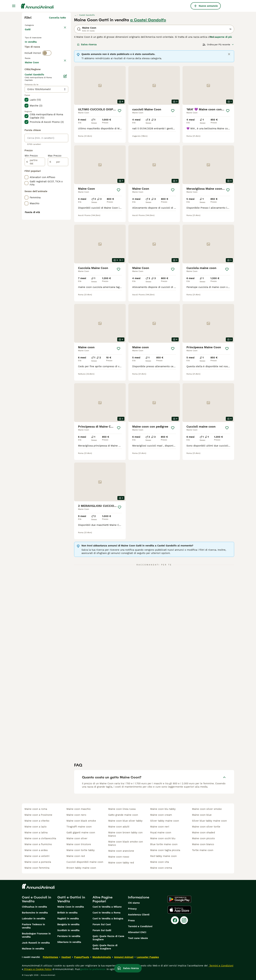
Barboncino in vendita (35, 913)
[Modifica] (65, 166)
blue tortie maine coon (164, 844)
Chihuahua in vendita (34, 907)
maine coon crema (161, 868)
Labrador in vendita (34, 919)
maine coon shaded (203, 833)
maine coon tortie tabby (81, 850)
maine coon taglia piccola (165, 850)
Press (131, 920)
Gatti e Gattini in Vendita (71, 899)
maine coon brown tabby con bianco (125, 834)
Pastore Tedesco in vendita (33, 926)
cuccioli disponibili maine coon (85, 862)
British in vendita (67, 913)
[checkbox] (26, 92)
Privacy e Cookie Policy (37, 969)
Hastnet (66, 957)
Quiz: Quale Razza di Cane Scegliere (108, 938)
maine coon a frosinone (38, 815)
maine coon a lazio (36, 827)
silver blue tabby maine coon (209, 821)
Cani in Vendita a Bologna (108, 919)
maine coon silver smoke (207, 809)
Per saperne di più (221, 37)
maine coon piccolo (203, 838)
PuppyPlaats (82, 957)
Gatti (28, 33)
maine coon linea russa (122, 809)
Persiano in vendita (69, 936)
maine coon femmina (37, 868)
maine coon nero (76, 815)
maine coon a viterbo (37, 821)
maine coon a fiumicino (38, 844)
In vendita (33, 48)
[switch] (47, 68)
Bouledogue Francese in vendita (36, 935)
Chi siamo (134, 903)
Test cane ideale (138, 938)
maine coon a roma (36, 809)
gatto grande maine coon (123, 815)
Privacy (132, 909)
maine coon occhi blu (163, 838)
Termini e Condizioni (140, 926)
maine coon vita (160, 862)
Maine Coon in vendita (71, 907)
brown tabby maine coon (81, 868)
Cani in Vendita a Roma (107, 913)
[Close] (229, 54)
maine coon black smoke (81, 821)
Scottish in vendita (68, 930)
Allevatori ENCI (137, 932)
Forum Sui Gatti (102, 930)
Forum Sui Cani (102, 924)
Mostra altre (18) (56, 151)
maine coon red (76, 856)
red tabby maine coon (163, 856)
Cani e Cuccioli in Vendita (36, 899)
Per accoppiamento (39, 56)
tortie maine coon (203, 850)
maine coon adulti (119, 827)
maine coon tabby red (121, 863)
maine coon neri (160, 827)
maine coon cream (161, 815)
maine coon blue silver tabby (125, 821)
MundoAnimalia (102, 957)
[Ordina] (218, 44)
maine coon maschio (79, 809)
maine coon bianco (203, 844)
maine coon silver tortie (206, 827)
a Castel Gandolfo (148, 20)
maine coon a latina (36, 833)
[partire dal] (35, 251)
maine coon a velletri (37, 856)
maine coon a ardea (36, 850)
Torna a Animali (35, 25)
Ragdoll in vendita (68, 919)
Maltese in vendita (33, 949)
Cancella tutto (57, 18)
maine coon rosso (119, 857)
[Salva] (120, 111)
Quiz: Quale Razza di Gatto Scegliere (105, 947)
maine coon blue (202, 815)
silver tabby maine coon (165, 821)
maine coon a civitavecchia (40, 838)
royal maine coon (161, 833)
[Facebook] (175, 920)
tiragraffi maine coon (79, 827)
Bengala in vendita (68, 924)
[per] (58, 251)
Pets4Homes (50, 957)
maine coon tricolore (79, 844)
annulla (61, 75)
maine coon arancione (121, 851)
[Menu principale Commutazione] (14, 6)
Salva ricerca (87, 44)
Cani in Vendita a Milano (107, 907)
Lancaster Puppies (148, 957)
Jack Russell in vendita (36, 943)
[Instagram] (184, 920)
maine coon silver (77, 838)
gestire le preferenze (93, 969)
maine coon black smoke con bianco (126, 843)
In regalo (52, 48)
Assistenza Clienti (139, 915)
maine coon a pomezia (38, 862)
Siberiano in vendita (69, 942)
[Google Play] (179, 899)
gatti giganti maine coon (81, 833)
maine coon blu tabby (163, 809)
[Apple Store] (179, 910)
